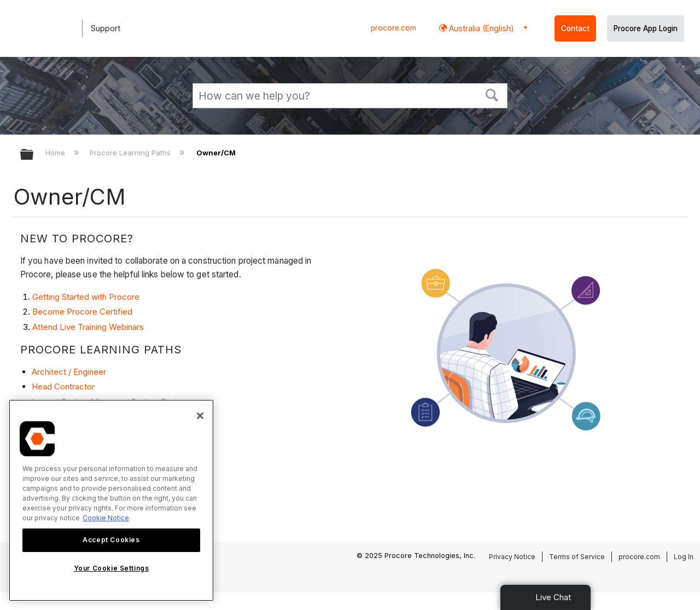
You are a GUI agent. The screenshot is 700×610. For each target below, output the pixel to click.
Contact (575, 28)
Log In (684, 557)
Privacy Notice (512, 557)
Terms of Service (577, 557)
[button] (492, 94)
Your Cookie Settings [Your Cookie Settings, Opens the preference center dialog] (112, 568)
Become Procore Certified (82, 312)
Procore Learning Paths (131, 153)
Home (56, 153)
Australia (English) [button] (480, 28)
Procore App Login (646, 28)
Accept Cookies (111, 540)
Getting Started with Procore (86, 297)
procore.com (393, 28)
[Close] (200, 416)
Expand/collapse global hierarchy (34, 155)
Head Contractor (63, 387)
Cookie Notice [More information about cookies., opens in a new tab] (106, 518)
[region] (111, 500)
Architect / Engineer (69, 372)
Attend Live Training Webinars (88, 327)
